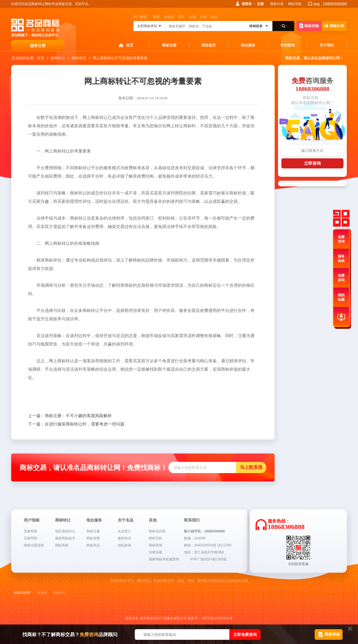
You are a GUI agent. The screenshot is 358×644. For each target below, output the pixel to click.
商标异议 (93, 545)
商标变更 (93, 538)
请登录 (247, 4)
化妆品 (169, 17)
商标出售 (334, 26)
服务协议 (124, 538)
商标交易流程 (34, 545)
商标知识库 (157, 531)
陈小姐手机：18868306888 (204, 531)
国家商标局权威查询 (164, 559)
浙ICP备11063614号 (217, 618)
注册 (260, 4)
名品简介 (124, 531)
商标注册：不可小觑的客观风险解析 (70, 416)
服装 (156, 17)
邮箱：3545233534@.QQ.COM (208, 545)
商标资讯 (79, 58)
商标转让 (59, 593)
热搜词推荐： (24, 593)
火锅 (203, 17)
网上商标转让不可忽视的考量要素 (120, 58)
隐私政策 (124, 545)
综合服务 (248, 45)
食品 (214, 17)
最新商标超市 (65, 538)
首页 (130, 45)
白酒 (192, 17)
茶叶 (182, 17)
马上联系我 (251, 467)
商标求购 (309, 26)
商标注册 (169, 45)
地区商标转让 (65, 531)
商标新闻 (156, 545)
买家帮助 (30, 538)
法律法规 (156, 552)
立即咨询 (312, 163)
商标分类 (277, 4)
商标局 (42, 593)
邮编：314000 (195, 538)
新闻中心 (58, 58)
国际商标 (62, 545)
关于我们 (327, 45)
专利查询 (288, 45)
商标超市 (209, 45)
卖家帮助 (30, 531)
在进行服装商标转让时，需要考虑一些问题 (76, 424)
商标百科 (156, 538)
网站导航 (295, 4)
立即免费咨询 (245, 634)
